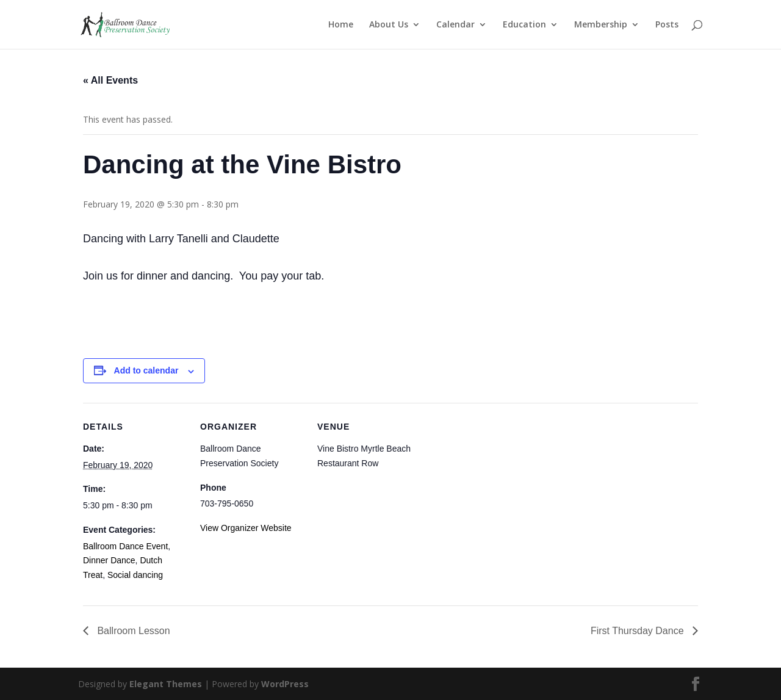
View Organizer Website (246, 528)
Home (341, 25)
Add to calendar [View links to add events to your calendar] (146, 370)
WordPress (285, 684)
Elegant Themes (166, 684)
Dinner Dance (109, 560)
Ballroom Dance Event (125, 546)
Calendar (455, 25)
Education (524, 25)
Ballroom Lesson (132, 631)
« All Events (110, 80)
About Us (389, 25)
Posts (667, 25)
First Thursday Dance (639, 631)
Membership (601, 25)
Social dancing (135, 575)
